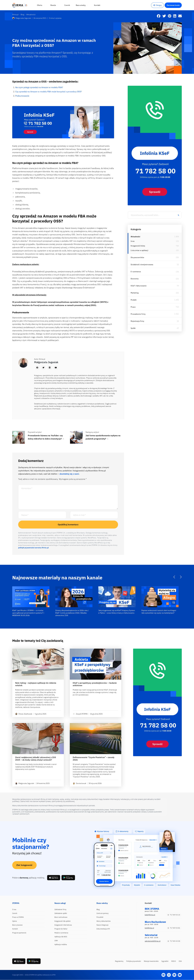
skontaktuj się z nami (69, 474)
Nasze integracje (102, 925)
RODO (174, 961)
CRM (56, 941)
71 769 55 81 (174, 928)
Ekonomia (135, 279)
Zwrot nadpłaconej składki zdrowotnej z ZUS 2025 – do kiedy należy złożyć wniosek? (36, 759)
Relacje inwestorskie (151, 961)
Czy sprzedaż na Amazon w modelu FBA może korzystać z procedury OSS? (48, 92)
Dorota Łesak (79, 783)
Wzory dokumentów (104, 921)
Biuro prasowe (17, 925)
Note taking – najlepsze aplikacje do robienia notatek (36, 684)
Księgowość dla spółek (62, 921)
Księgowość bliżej (138, 246)
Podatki (134, 300)
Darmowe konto (173, 5)
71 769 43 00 (174, 941)
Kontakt (15, 929)
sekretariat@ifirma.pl (153, 941)
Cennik (15, 913)
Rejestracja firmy (137, 321)
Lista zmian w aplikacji (139, 250)
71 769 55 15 (174, 915)
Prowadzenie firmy (138, 314)
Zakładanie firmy (60, 909)
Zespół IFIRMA (80, 714)
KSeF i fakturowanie (139, 286)
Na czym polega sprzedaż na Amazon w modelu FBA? (39, 87)
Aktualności (135, 237)
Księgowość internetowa (63, 925)
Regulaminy (119, 961)
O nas (14, 909)
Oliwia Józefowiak (24, 714)
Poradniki (100, 917)
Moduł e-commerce (61, 933)
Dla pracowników (137, 257)
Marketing (135, 293)
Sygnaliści (165, 961)
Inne (133, 241)
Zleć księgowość (24, 865)
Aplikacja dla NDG (61, 937)
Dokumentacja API (103, 929)
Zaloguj (157, 5)
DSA (180, 961)
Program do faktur (61, 929)
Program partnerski (19, 933)
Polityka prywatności (134, 961)
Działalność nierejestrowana (142, 265)
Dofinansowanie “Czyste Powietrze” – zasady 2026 (94, 759)
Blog (98, 909)
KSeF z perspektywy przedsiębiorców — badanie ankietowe (95, 684)
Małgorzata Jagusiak (22, 18)
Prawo (133, 307)
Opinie (15, 921)
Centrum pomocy (103, 913)
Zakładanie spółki (61, 913)
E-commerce (136, 272)
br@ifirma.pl (149, 928)
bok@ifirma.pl (150, 915)
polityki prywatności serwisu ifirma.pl (33, 548)
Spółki (133, 328)
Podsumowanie (22, 96)
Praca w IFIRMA (18, 917)
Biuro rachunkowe (61, 917)
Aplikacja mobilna (61, 944)
